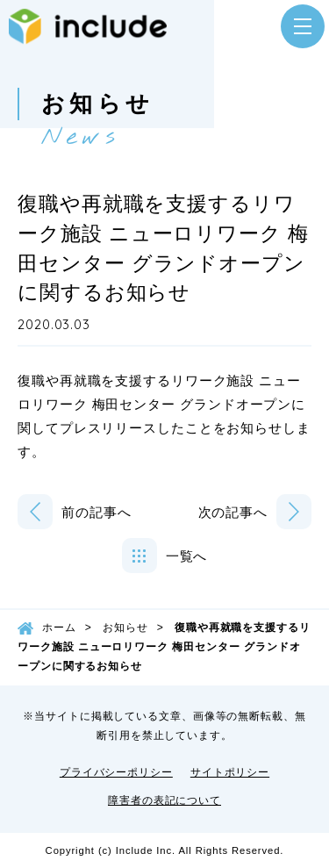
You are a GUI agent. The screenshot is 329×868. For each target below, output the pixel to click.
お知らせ (125, 628)
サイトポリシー (230, 772)
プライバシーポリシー (116, 772)
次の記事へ (233, 512)
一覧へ (187, 556)
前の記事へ (97, 512)
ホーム (59, 628)
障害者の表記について (164, 800)
